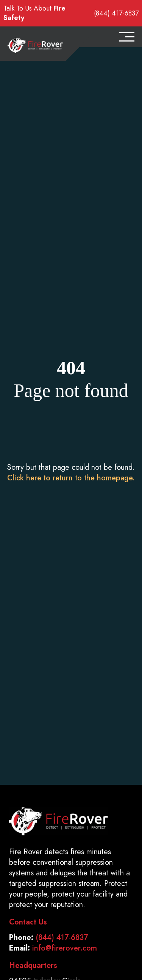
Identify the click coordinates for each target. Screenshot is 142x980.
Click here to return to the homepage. (71, 478)
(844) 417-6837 (116, 13)
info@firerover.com (65, 948)
